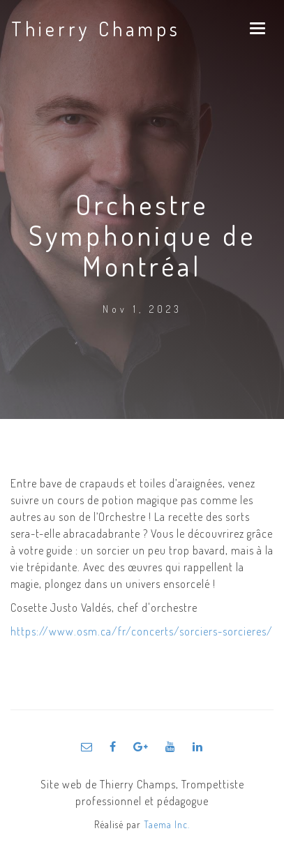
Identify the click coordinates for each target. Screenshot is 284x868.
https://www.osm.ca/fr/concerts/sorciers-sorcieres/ (142, 631)
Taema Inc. (167, 824)
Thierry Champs (96, 29)
